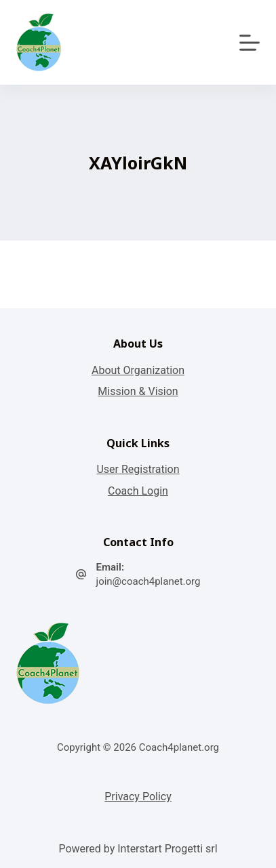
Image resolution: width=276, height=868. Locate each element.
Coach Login (138, 491)
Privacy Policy (138, 797)
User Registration (138, 469)
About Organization (138, 370)
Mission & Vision (138, 391)
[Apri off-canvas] (250, 43)
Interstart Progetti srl (167, 849)
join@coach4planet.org (149, 581)
